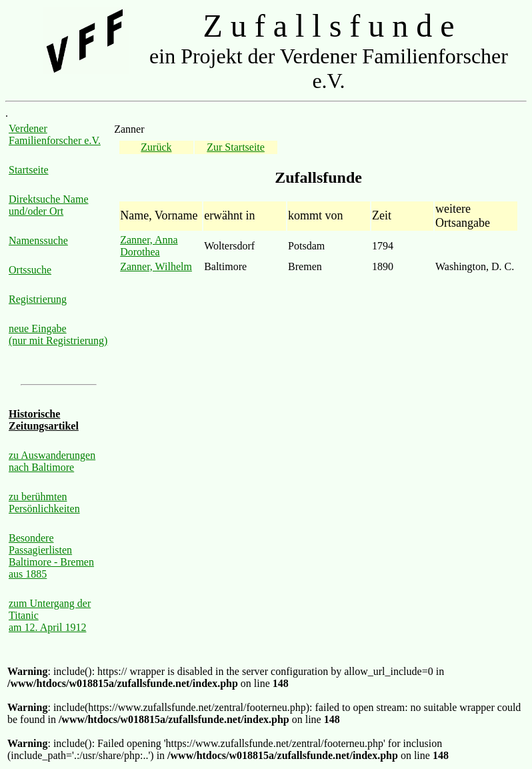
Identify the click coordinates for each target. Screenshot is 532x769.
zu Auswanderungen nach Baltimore (52, 461)
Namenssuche (38, 240)
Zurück (156, 147)
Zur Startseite (236, 147)
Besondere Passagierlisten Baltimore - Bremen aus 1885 (51, 556)
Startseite (29, 170)
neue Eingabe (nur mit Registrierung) (58, 334)
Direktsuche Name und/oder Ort (49, 205)
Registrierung (38, 299)
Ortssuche (30, 270)
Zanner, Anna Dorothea (149, 246)
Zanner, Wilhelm (156, 266)
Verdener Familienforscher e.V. (55, 134)
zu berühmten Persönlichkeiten (44, 503)
